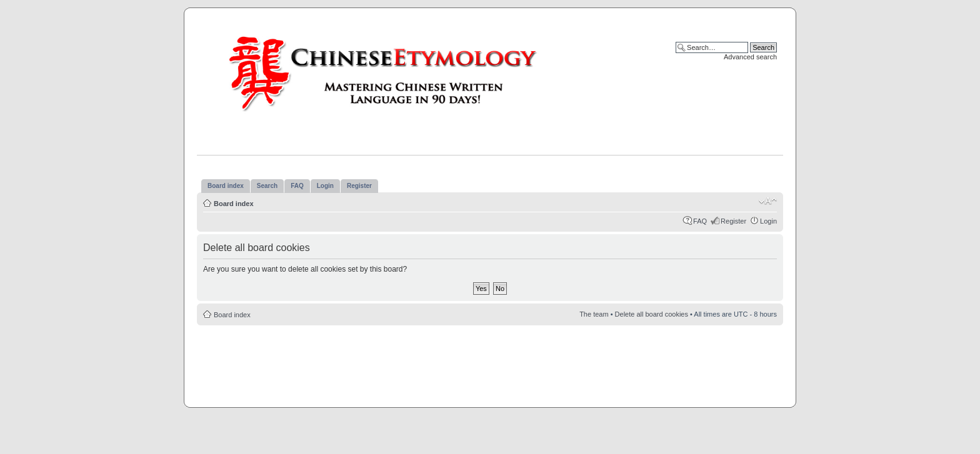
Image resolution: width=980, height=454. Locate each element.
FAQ (700, 221)
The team (594, 314)
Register (733, 221)
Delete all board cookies (652, 314)
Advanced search (750, 57)
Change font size (768, 201)
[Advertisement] (490, 363)
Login (768, 221)
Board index (234, 204)
